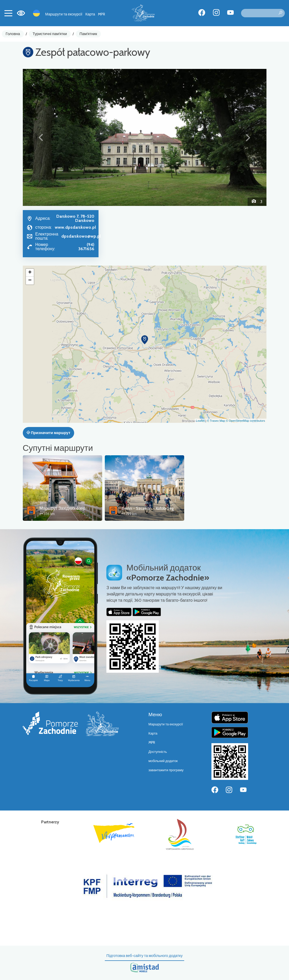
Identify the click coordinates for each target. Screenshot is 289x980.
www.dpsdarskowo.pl (75, 227)
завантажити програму (166, 770)
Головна (13, 34)
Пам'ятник (88, 34)
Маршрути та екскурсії (64, 14)
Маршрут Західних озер (62, 508)
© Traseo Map (216, 421)
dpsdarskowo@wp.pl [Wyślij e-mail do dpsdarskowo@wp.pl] (81, 236)
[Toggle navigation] (8, 13)
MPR (102, 14)
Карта (90, 14)
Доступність (158, 752)
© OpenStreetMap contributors (245, 421)
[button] (41, 137)
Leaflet (200, 421)
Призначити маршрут (48, 433)
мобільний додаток (163, 761)
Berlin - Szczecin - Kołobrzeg (148, 508)
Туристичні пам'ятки (50, 34)
